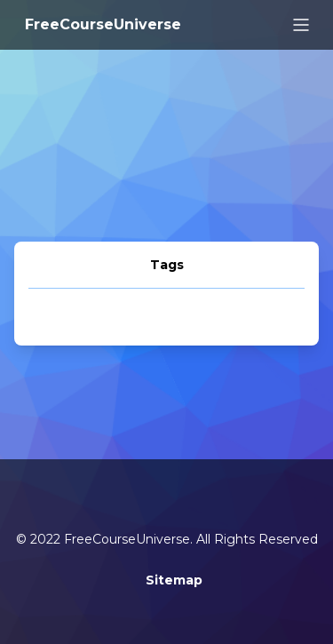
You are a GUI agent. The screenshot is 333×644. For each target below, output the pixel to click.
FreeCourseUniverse (103, 24)
